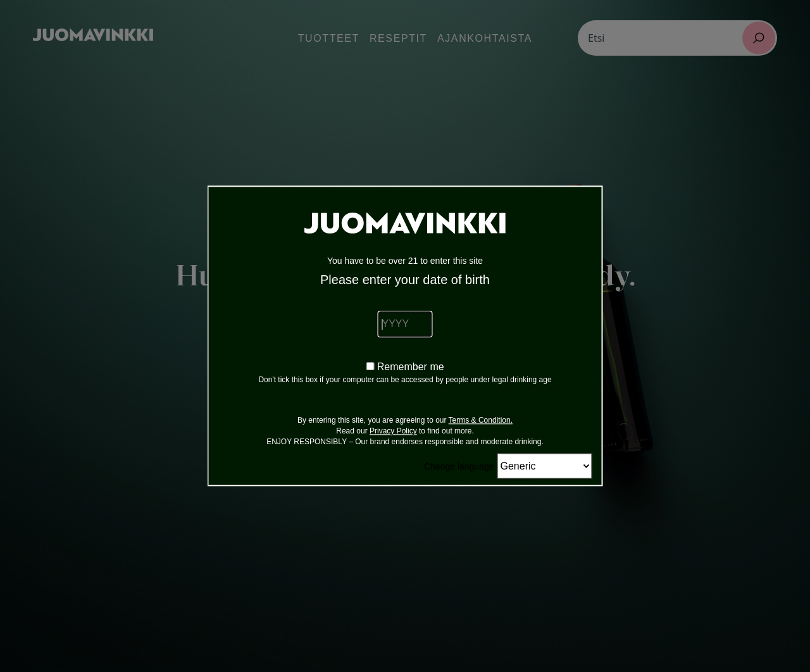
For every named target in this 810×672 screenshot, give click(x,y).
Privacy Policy (393, 432)
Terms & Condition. (481, 421)
